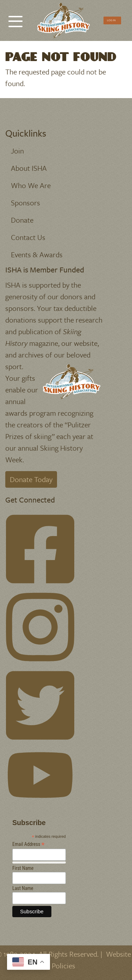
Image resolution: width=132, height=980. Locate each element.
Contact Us (28, 237)
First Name (23, 868)
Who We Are (31, 185)
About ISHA (29, 168)
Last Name (23, 888)
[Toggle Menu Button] (15, 18)
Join (17, 151)
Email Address (29, 844)
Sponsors (26, 203)
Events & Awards (37, 254)
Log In (111, 20)
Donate (22, 220)
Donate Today (31, 479)
